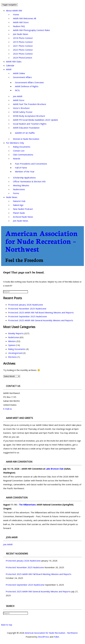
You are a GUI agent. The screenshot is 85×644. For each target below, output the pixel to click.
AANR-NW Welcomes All (24, 18)
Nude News (12, 197)
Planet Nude (19, 213)
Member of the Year (25, 172)
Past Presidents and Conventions (31, 164)
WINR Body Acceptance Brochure (29, 116)
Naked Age (18, 205)
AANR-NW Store (21, 22)
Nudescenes (19, 189)
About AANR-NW (14, 11)
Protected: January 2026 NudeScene (26, 305)
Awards (17, 158)
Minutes (12, 341)
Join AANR (18, 96)
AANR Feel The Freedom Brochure (30, 104)
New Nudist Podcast (23, 209)
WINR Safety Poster (23, 112)
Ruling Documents (22, 147)
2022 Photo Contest (23, 50)
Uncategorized (15, 353)
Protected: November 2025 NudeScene (27, 309)
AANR (9, 69)
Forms (16, 193)
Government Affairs (22, 77)
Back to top (7, 625)
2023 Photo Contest (23, 54)
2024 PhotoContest (23, 58)
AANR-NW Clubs (14, 62)
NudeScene (14, 337)
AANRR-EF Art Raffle (25, 133)
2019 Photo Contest (23, 42)
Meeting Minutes (21, 185)
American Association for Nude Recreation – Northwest (41, 241)
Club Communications (23, 155)
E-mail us (8, 409)
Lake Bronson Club (55, 469)
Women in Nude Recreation (26, 139)
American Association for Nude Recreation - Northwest (51, 633)
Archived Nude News (23, 217)
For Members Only (15, 143)
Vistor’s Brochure (21, 108)
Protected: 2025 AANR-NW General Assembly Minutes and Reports (41, 320)
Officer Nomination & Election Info (29, 181)
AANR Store (19, 100)
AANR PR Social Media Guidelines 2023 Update (35, 120)
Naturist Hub (19, 201)
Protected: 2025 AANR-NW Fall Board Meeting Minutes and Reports (41, 312)
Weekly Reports (16, 333)
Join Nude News (21, 34)
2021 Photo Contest (23, 46)
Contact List (19, 151)
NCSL (17, 90)
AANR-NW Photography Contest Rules (31, 30)
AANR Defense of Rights (27, 86)
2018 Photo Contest (23, 38)
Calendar (10, 65)
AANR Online (19, 73)
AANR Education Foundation (26, 128)
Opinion (12, 345)
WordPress (44, 637)
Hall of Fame (21, 168)
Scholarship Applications (24, 178)
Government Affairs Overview (29, 82)
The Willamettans (27, 505)
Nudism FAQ (19, 26)
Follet (56, 637)
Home (16, 14)
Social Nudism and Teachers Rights (30, 124)
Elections (12, 357)
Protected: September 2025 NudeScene (27, 316)
